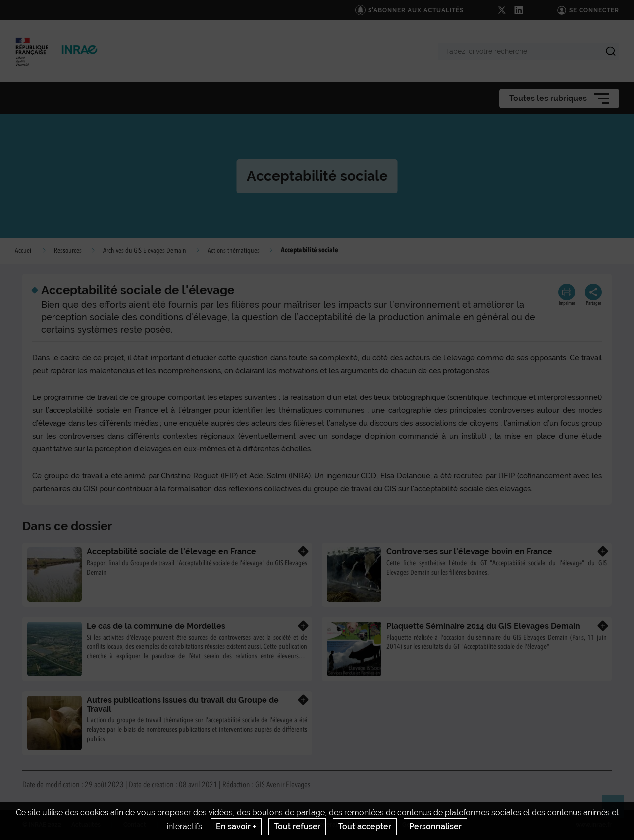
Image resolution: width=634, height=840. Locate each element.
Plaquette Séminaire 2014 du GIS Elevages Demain (483, 626)
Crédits (179, 825)
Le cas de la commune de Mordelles (156, 626)
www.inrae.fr (594, 825)
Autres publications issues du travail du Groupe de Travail (183, 705)
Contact (135, 825)
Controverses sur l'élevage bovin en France (469, 552)
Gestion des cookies (431, 825)
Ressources (68, 251)
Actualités (86, 825)
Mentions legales (237, 825)
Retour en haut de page (617, 811)
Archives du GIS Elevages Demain (145, 251)
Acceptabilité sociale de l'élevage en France (171, 552)
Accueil (24, 251)
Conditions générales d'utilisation (332, 825)
